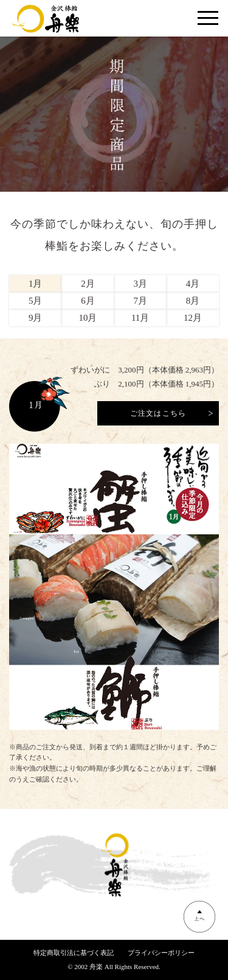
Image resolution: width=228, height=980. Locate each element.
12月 (193, 318)
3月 (140, 284)
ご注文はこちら (158, 413)
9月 (36, 318)
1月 (36, 284)
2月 (88, 284)
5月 (36, 301)
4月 (193, 284)
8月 (193, 301)
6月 (88, 301)
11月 (140, 318)
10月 (88, 318)
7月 (140, 301)
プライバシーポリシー (161, 953)
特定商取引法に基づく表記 (74, 953)
